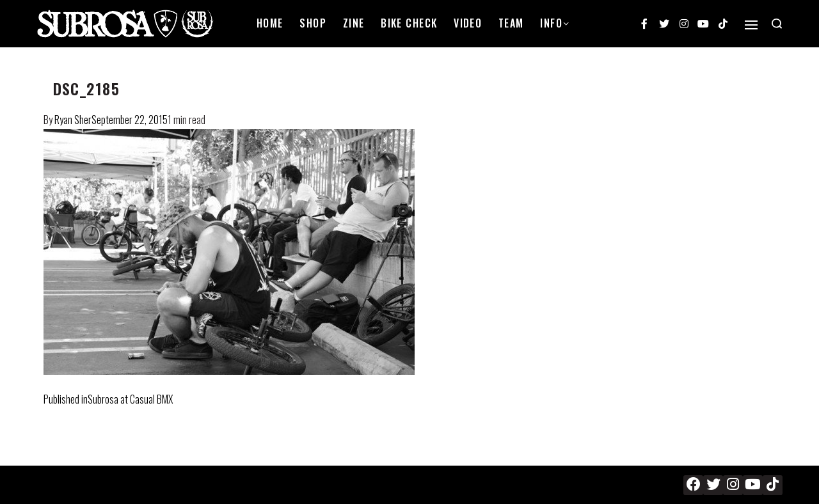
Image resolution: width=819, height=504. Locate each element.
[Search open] (777, 24)
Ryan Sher (73, 120)
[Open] (751, 25)
